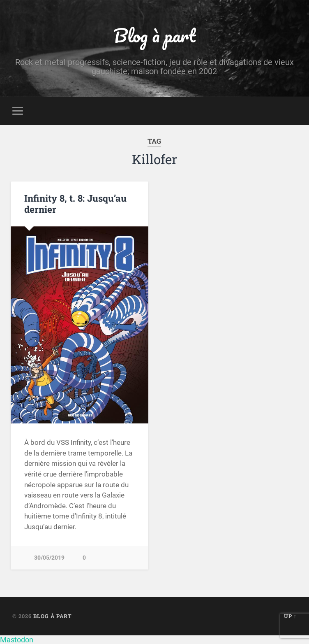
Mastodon (17, 640)
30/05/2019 (49, 558)
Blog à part (154, 35)
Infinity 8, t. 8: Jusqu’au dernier (75, 203)
